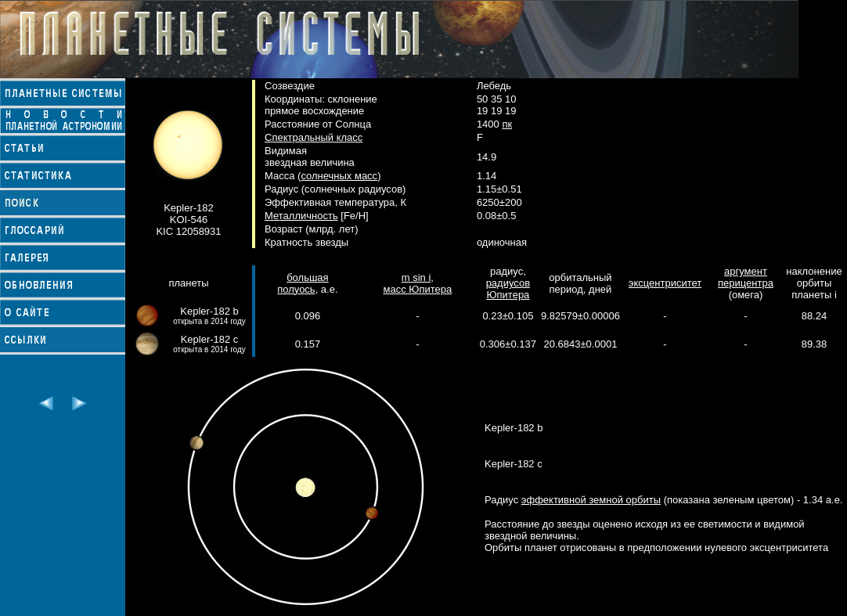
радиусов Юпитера (508, 289)
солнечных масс (339, 176)
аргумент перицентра (746, 277)
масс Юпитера (417, 289)
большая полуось (303, 283)
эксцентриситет (665, 283)
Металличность (301, 216)
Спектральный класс (314, 137)
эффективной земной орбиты (591, 500)
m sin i (416, 277)
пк (507, 124)
